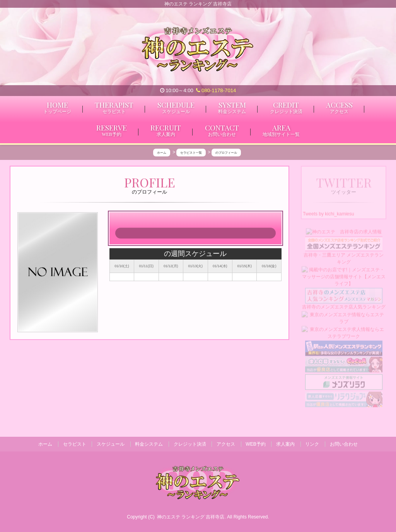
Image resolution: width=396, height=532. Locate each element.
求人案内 (285, 444)
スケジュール (111, 444)
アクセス (226, 444)
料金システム (149, 444)
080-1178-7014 (216, 90)
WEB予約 (255, 444)
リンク (312, 444)
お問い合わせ (344, 444)
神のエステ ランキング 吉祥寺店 (191, 517)
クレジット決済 (190, 444)
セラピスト (75, 444)
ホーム (45, 444)
